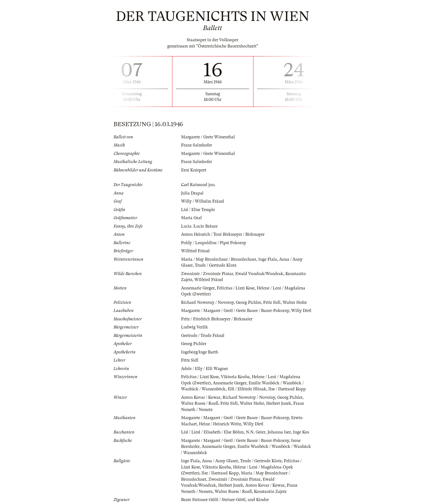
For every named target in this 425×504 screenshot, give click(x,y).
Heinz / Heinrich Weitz (220, 424)
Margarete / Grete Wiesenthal (208, 137)
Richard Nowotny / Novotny (207, 302)
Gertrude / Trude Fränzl (203, 336)
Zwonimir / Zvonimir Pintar (207, 274)
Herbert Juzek (279, 403)
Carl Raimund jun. (198, 185)
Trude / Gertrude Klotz (216, 265)
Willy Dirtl (301, 311)
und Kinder (258, 500)
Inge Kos (301, 432)
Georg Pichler (248, 302)
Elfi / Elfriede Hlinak (247, 389)
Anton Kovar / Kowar (201, 397)
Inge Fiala (268, 259)
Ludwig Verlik (194, 327)
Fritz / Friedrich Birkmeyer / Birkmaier (217, 319)
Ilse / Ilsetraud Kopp (287, 389)
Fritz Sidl (272, 302)
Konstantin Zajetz (270, 492)
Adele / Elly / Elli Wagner (205, 369)
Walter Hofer (295, 302)
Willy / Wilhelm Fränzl (203, 201)
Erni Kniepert (194, 170)
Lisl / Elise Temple (198, 210)
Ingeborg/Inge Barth (200, 352)
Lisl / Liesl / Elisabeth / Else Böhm (212, 432)
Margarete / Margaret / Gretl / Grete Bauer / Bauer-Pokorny (235, 311)
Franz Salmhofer (197, 145)
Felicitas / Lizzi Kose (236, 288)
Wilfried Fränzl (195, 251)
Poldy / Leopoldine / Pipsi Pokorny (214, 243)
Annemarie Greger (198, 288)
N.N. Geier (256, 432)
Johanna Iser (279, 432)
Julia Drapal (192, 193)
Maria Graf (191, 218)
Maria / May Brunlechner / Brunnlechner (219, 259)
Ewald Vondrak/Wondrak (259, 274)
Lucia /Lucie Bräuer (199, 226)
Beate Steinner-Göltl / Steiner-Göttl (213, 500)
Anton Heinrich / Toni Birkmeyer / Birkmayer (223, 234)
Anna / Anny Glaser (220, 461)
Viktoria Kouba (235, 377)
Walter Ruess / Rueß (200, 403)
